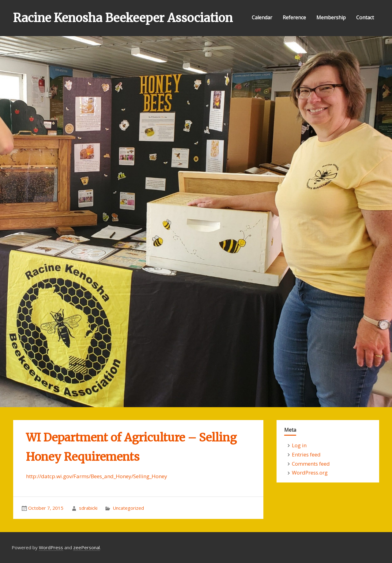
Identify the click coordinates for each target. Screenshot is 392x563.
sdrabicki (88, 508)
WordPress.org (310, 473)
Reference (294, 17)
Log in (299, 445)
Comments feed (311, 464)
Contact (365, 17)
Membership (331, 17)
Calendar (262, 17)
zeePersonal (87, 547)
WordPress (51, 547)
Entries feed (306, 454)
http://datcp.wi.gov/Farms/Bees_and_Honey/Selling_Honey (97, 476)
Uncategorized (128, 508)
